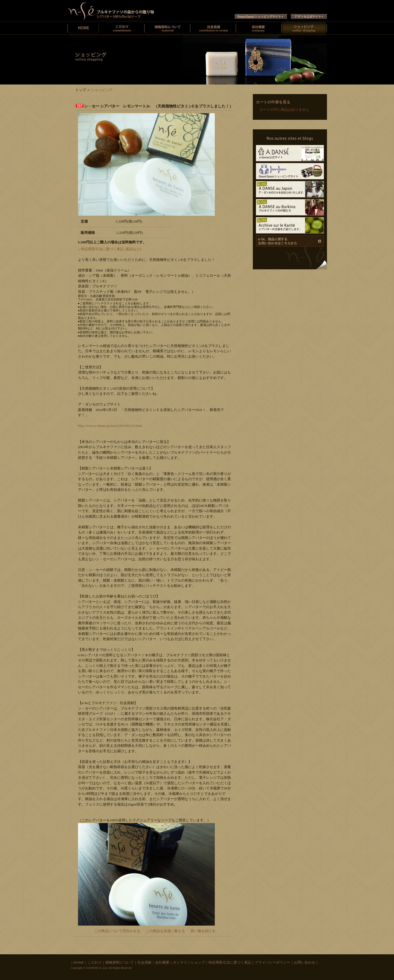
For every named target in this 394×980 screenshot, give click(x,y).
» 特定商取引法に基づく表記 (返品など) (110, 249)
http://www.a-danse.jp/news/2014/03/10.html (110, 426)
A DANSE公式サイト (290, 153)
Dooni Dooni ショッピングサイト (261, 16)
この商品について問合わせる (117, 931)
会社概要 (259, 28)
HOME (79, 962)
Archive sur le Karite (290, 225)
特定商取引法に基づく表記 (230, 962)
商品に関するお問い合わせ (290, 241)
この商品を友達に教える (165, 931)
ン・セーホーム (83, 28)
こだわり (95, 962)
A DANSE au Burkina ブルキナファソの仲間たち (290, 207)
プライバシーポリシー (273, 962)
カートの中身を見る (273, 102)
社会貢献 (213, 28)
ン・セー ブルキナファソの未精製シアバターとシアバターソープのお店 (111, 11)
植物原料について (167, 28)
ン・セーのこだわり (122, 28)
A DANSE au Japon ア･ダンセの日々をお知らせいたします (290, 189)
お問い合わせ (305, 962)
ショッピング (102, 90)
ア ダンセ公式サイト (309, 16)
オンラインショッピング (304, 28)
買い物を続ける (203, 931)
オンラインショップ (189, 962)
